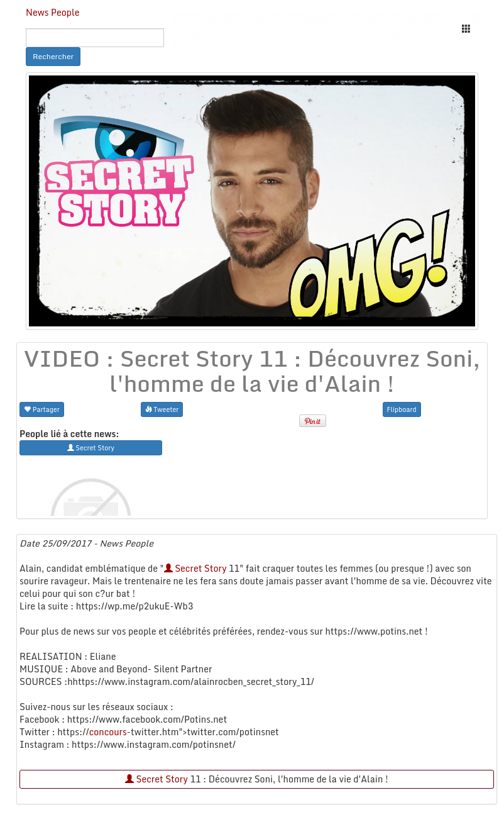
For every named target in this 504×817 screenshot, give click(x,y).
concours (108, 732)
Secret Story (195, 568)
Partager (42, 409)
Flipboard (402, 409)
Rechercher (53, 56)
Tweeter (162, 409)
